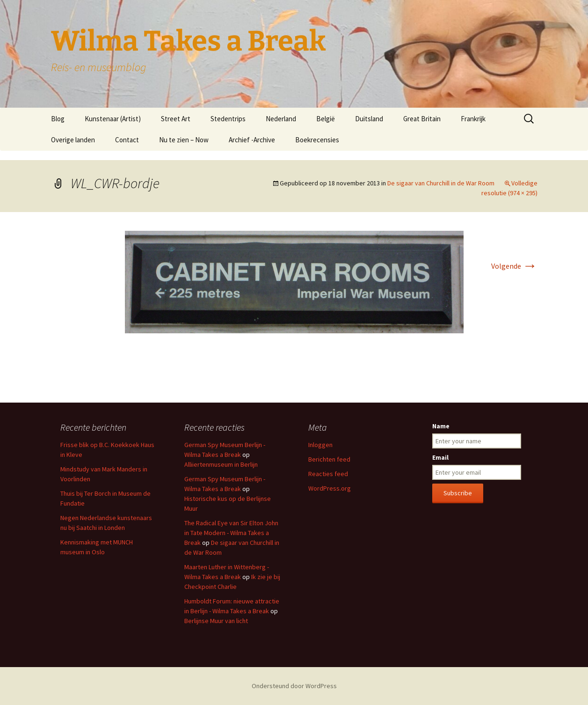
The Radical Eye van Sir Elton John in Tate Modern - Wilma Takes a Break (231, 533)
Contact (127, 140)
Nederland (281, 119)
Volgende (514, 266)
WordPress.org (330, 488)
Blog (58, 119)
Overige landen (73, 140)
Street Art (176, 119)
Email (440, 457)
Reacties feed (328, 474)
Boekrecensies (317, 140)
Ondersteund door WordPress (294, 686)
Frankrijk (473, 119)
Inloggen (320, 445)
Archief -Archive (252, 140)
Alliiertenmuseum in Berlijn (221, 464)
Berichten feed (329, 459)
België (326, 119)
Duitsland (369, 119)
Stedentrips (228, 119)
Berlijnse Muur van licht (216, 621)
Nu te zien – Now (184, 140)
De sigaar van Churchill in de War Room (441, 183)
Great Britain (422, 119)
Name (441, 426)
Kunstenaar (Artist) (113, 119)
